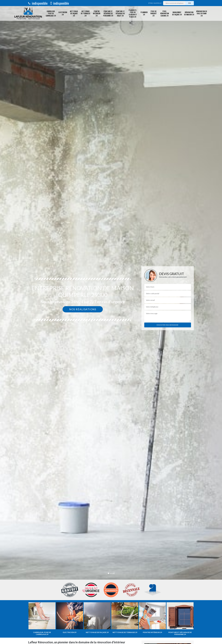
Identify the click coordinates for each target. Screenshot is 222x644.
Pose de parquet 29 (154, 13)
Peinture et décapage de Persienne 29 (108, 13)
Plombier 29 (144, 13)
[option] (111, 322)
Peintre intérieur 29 (97, 13)
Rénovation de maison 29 (189, 13)
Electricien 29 (63, 13)
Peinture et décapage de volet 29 (120, 13)
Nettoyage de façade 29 (74, 13)
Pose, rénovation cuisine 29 (165, 13)
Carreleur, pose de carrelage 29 (51, 13)
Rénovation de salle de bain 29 (202, 13)
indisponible (38, 3)
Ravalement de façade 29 (177, 13)
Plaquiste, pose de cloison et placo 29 (133, 13)
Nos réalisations (83, 309)
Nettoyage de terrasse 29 (86, 13)
